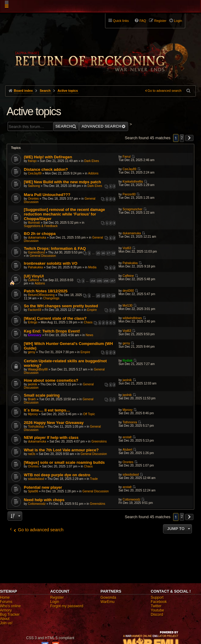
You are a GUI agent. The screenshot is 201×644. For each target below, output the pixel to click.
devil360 (128, 291)
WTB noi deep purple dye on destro (57, 475)
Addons (93, 173)
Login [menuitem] (178, 21)
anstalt (127, 437)
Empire (92, 310)
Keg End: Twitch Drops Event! (52, 331)
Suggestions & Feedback (41, 226)
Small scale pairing (42, 395)
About (5, 619)
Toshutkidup (36, 427)
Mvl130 (128, 306)
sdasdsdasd (36, 479)
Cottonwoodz (37, 504)
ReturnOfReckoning (41, 295)
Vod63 (127, 248)
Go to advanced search (165, 91)
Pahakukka (35, 267)
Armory (6, 610)
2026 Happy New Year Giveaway (54, 423)
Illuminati (34, 223)
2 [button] (182, 138)
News (89, 335)
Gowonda (108, 598)
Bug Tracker (10, 615)
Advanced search (101, 126)
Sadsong (34, 186)
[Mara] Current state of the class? (55, 318)
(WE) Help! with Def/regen (48, 157)
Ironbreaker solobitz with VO (51, 263)
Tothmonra (130, 422)
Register (57, 598)
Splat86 (33, 491)
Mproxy (33, 414)
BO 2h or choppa (40, 234)
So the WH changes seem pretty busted (61, 306)
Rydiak (128, 361)
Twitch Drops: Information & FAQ (55, 248)
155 (99, 281)
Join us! (6, 623)
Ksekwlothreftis (133, 182)
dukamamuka (37, 238)
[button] (189, 138)
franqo (32, 161)
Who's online (10, 606)
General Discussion (43, 256)
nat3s (32, 454)
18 (113, 253)
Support (157, 598)
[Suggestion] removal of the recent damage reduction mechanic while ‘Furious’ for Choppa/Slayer (65, 214)
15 (98, 253)
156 (106, 281)
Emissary (35, 335)
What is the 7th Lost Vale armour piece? (61, 450)
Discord (157, 615)
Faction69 (35, 310)
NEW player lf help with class (51, 437)
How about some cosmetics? (51, 380)
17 (108, 253)
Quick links (121, 21)
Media (92, 267)
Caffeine (34, 280)
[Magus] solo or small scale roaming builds (65, 462)
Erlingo (33, 322)
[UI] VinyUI (34, 276)
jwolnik (32, 384)
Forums (6, 602)
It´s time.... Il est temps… (47, 410)
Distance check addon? (46, 169)
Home (5, 598)
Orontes (33, 199)
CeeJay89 (35, 173)
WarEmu (107, 602)
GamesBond (36, 252)
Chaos (88, 322)
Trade (94, 479)
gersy (32, 352)
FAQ (143, 21)
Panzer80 (129, 194)
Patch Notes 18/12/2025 (46, 291)
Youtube (158, 610)
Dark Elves (92, 161)
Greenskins (99, 441)
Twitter (156, 606)
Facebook (159, 602)
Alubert (128, 450)
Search (64, 126)
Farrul (127, 157)
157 (112, 281)
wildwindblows (132, 318)
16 (103, 253)
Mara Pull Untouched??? (47, 195)
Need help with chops (44, 500)
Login (55, 602)
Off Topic (89, 414)
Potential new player (43, 487)
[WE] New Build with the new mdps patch (63, 182)
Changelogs (51, 298)
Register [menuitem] (160, 21)
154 (93, 281)
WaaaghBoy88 (38, 369)
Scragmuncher (133, 209)
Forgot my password (67, 606)
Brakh (32, 399)
